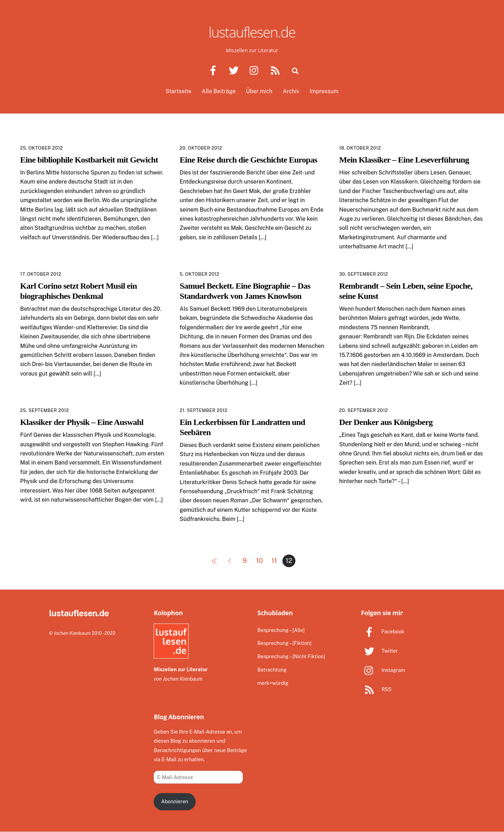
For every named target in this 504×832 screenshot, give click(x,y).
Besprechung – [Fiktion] (284, 643)
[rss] (276, 70)
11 (274, 561)
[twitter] (235, 70)
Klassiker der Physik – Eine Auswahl (82, 422)
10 (259, 561)
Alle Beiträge (219, 92)
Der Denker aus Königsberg (386, 422)
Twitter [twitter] (379, 651)
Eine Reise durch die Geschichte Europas (248, 160)
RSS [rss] (376, 690)
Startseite (178, 92)
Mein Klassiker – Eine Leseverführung (404, 160)
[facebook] (214, 70)
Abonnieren (174, 802)
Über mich (259, 92)
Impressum (324, 92)
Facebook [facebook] (383, 631)
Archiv (291, 92)
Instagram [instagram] (383, 670)
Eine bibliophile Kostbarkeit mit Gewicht (89, 160)
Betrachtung (272, 670)
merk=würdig (273, 683)
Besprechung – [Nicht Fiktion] (291, 657)
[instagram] (256, 70)
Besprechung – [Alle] (281, 630)
